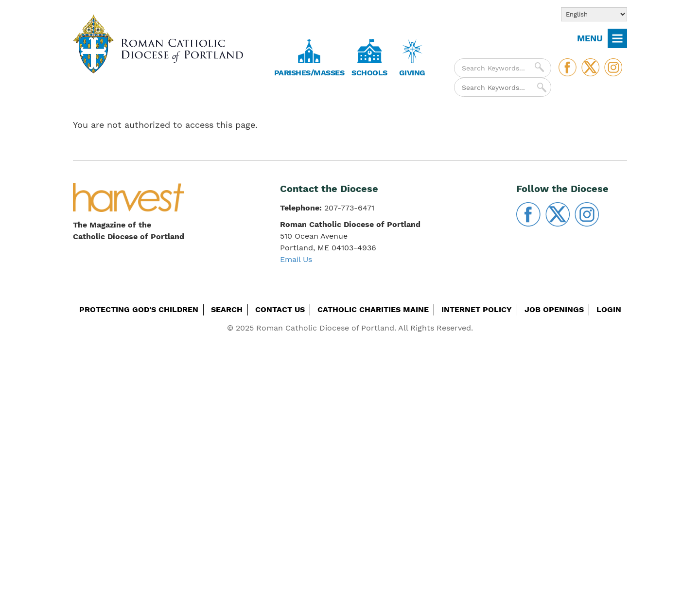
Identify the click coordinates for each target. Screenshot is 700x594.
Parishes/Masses (309, 73)
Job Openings (554, 309)
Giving (412, 73)
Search (227, 309)
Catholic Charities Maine (373, 309)
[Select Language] (594, 14)
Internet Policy (477, 309)
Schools (369, 73)
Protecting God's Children (139, 309)
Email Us (296, 259)
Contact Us (280, 309)
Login (609, 309)
